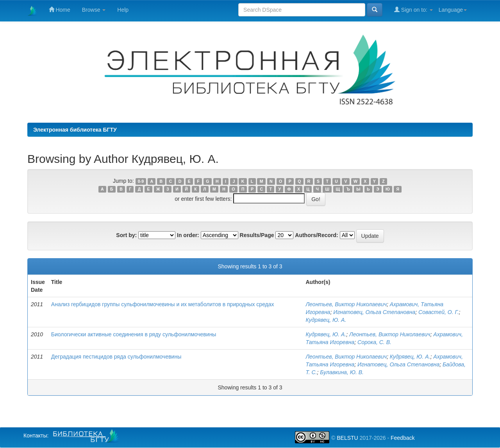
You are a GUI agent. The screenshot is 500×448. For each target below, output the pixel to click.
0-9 (141, 181)
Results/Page (257, 235)
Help (123, 10)
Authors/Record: (316, 235)
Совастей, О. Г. (438, 312)
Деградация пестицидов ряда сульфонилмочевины (116, 357)
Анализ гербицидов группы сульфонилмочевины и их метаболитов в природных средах (163, 304)
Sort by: (126, 235)
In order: (188, 235)
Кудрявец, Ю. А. (326, 320)
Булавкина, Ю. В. (342, 372)
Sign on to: (413, 10)
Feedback (403, 438)
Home (60, 10)
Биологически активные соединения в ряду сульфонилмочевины (134, 334)
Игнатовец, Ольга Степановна (374, 312)
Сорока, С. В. (374, 342)
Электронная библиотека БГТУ (75, 130)
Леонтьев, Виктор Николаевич (346, 304)
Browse (94, 10)
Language (453, 10)
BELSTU (347, 438)
